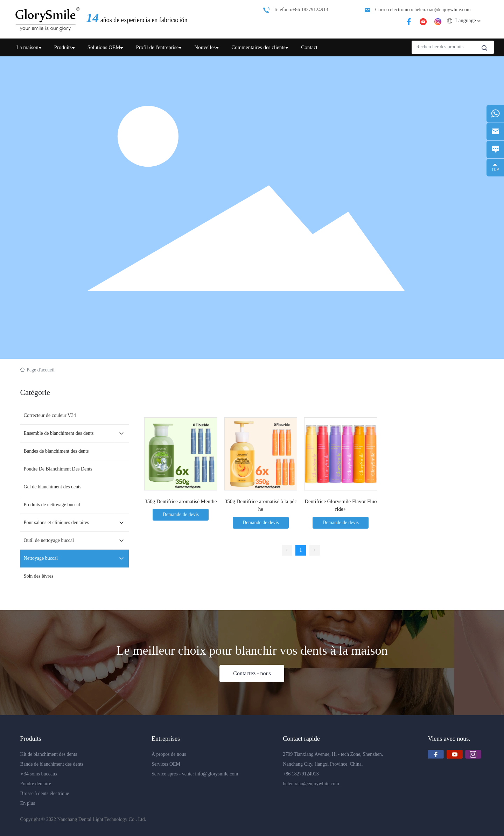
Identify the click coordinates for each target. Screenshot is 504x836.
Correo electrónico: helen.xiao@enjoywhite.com (423, 10)
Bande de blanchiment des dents (52, 764)
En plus (28, 803)
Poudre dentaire (36, 784)
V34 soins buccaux (40, 774)
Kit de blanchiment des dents (49, 754)
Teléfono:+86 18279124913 (301, 10)
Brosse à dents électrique (45, 793)
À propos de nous (169, 754)
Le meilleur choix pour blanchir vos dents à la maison (252, 650)
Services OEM (167, 764)
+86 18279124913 (301, 774)
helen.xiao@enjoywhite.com (311, 784)
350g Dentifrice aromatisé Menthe (181, 501)
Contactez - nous (252, 673)
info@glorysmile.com (216, 774)
